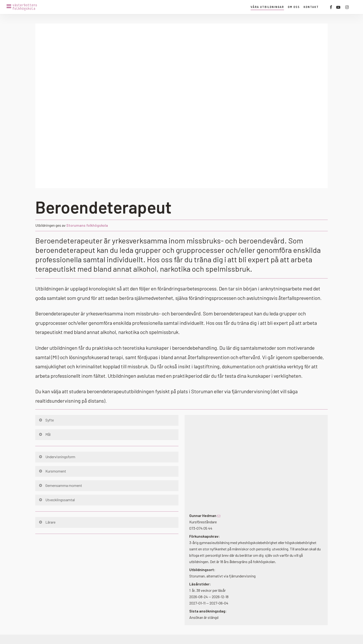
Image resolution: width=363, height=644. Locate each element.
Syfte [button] (46, 420)
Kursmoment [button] (52, 471)
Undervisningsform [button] (57, 457)
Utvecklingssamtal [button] (57, 500)
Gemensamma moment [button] (60, 485)
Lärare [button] (47, 522)
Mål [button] (44, 434)
